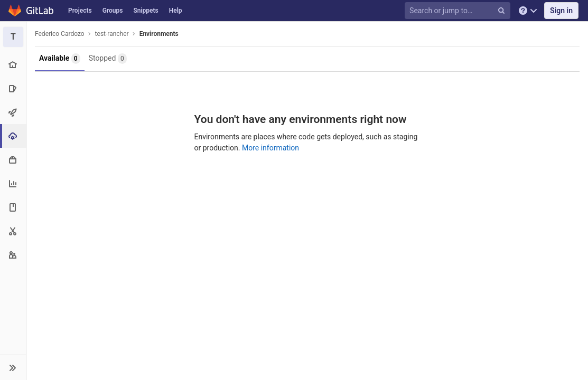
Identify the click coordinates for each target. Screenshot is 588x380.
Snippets (146, 11)
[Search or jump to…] (459, 11)
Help (176, 11)
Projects (80, 11)
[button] (13, 367)
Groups (113, 11)
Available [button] (60, 59)
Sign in (561, 11)
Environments (159, 34)
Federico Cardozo (60, 34)
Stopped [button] (108, 59)
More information (270, 148)
